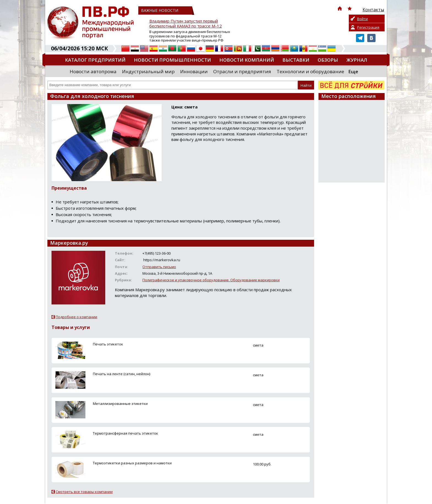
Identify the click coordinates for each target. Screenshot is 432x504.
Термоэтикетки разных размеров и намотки (132, 463)
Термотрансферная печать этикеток (125, 433)
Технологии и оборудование (310, 71)
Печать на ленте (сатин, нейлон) (121, 374)
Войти (362, 19)
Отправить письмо (159, 267)
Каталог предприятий (95, 60)
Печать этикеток (108, 344)
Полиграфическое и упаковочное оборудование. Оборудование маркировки (211, 280)
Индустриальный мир (148, 71)
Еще (353, 71)
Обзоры (328, 60)
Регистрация (368, 27)
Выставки (296, 60)
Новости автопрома (93, 71)
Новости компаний (247, 60)
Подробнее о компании (76, 317)
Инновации (194, 71)
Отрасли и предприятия (242, 71)
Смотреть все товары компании (84, 492)
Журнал (357, 60)
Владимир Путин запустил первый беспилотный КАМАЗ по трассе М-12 (186, 24)
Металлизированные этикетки (120, 404)
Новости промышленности (172, 60)
